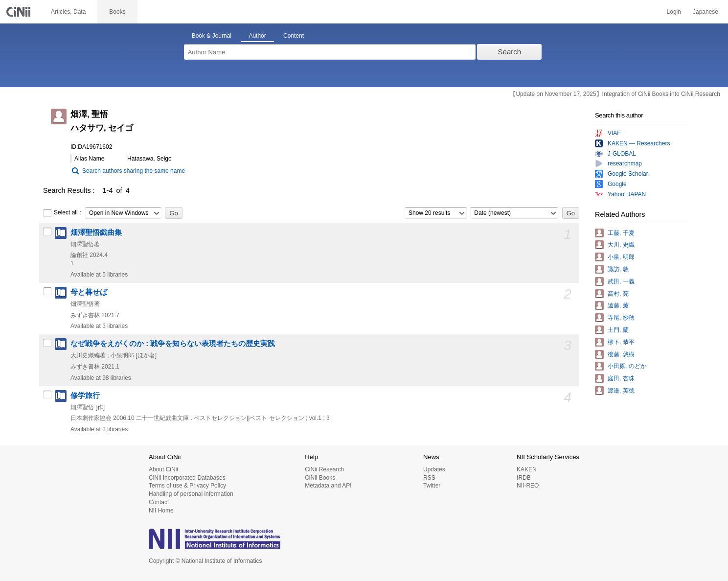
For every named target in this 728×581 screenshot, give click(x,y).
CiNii (20, 12)
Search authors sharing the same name (134, 171)
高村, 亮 (618, 294)
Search (510, 52)
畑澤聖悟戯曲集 (96, 232)
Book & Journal (212, 36)
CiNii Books (320, 478)
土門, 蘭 (618, 330)
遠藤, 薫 (618, 305)
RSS (429, 478)
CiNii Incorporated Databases (187, 478)
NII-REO (528, 486)
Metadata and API (328, 486)
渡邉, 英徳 (621, 391)
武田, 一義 (621, 281)
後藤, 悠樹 (621, 354)
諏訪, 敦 (618, 269)
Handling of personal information (191, 494)
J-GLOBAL (622, 154)
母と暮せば (89, 292)
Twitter (432, 486)
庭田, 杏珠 (621, 378)
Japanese (705, 12)
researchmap (625, 163)
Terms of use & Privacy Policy (187, 486)
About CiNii (163, 469)
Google (617, 184)
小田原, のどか (627, 366)
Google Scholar (628, 174)
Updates (434, 469)
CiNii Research (324, 469)
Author (257, 36)
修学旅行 (85, 395)
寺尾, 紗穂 (621, 318)
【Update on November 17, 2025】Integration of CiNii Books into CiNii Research (615, 94)
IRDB (524, 478)
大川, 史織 (621, 245)
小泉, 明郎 (621, 257)
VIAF (614, 133)
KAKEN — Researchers (639, 143)
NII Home (161, 511)
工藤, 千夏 (621, 233)
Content (294, 36)
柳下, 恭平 (621, 342)
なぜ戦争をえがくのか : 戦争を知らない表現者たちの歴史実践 (173, 344)
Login (674, 12)
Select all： (63, 213)
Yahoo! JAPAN (627, 194)
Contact (159, 502)
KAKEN (527, 469)
